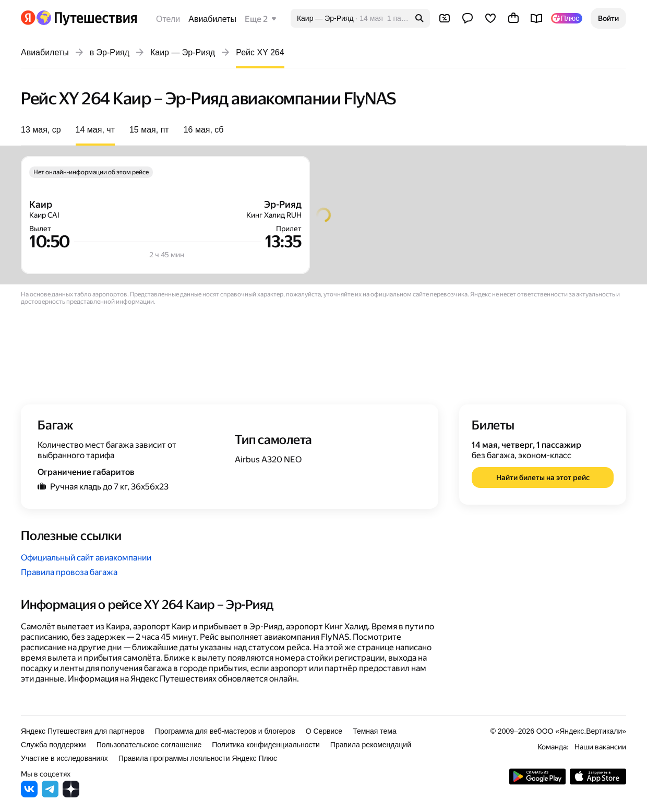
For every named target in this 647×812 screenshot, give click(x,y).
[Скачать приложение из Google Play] (537, 782)
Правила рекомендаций (371, 745)
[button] (608, 18)
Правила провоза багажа (69, 572)
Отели (168, 19)
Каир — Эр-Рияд (183, 52)
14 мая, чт (95, 130)
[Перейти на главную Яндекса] (28, 18)
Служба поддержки (53, 745)
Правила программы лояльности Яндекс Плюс (198, 758)
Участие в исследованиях (64, 758)
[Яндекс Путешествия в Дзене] (71, 795)
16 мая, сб (204, 130)
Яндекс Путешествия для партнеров (83, 731)
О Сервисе (324, 731)
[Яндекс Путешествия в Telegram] (50, 795)
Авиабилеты (212, 19)
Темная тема (375, 731)
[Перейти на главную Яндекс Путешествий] (86, 18)
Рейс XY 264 (260, 52)
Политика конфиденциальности (266, 745)
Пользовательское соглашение (149, 745)
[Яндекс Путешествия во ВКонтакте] (29, 795)
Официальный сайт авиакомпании (86, 558)
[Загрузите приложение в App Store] (598, 782)
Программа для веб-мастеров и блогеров (225, 731)
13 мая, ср (41, 130)
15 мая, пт (149, 130)
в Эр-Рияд (110, 52)
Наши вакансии (600, 747)
